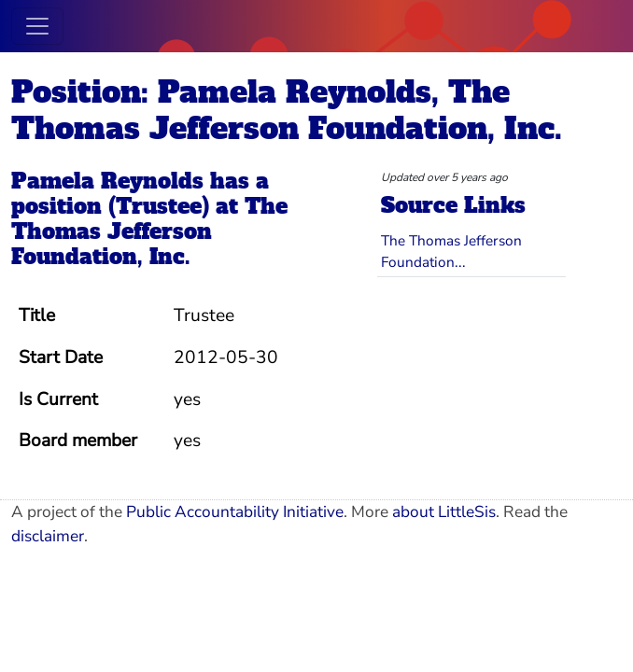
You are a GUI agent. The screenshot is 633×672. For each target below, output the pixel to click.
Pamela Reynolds (107, 181)
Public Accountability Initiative (235, 512)
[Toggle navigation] (37, 26)
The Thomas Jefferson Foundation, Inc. (149, 231)
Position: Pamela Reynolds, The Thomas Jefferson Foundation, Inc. (287, 111)
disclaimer (48, 536)
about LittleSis (444, 512)
